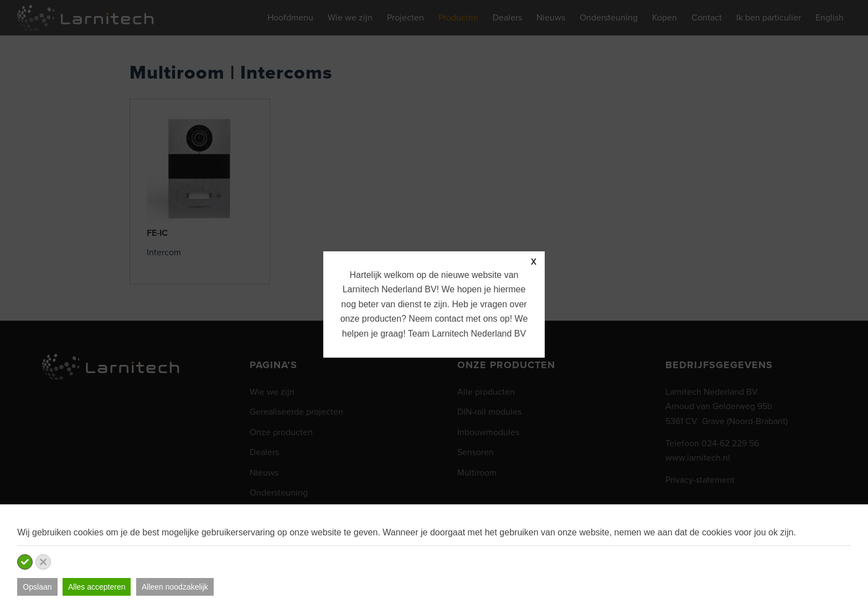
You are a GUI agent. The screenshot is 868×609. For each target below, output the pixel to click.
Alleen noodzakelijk (175, 587)
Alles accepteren (97, 587)
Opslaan (37, 587)
